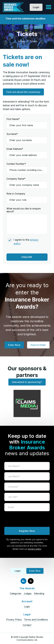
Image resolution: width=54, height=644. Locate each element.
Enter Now (14, 345)
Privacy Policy (14, 620)
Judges (28, 593)
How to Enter (38, 345)
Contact (27, 625)
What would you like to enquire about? (24, 210)
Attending (39, 593)
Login (36, 7)
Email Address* (15, 149)
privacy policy (35, 549)
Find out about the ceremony (23, 92)
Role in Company (16, 194)
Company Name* (16, 179)
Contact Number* (16, 164)
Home (22, 41)
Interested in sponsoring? (27, 382)
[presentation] (27, 519)
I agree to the (26, 242)
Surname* (12, 134)
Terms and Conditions (36, 620)
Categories (16, 593)
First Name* (13, 119)
